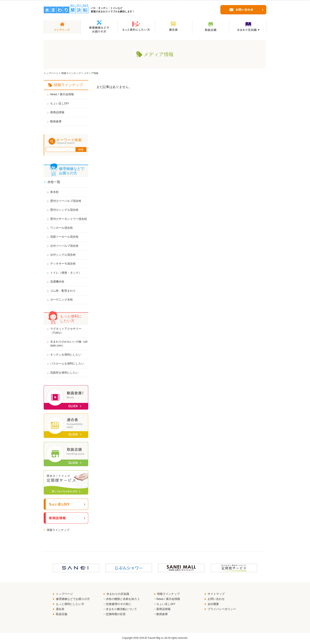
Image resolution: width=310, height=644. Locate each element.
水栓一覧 (54, 182)
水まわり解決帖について (121, 610)
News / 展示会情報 (62, 94)
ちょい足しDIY (60, 103)
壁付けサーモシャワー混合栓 (69, 219)
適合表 (60, 610)
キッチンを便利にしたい (66, 355)
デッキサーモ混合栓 (63, 264)
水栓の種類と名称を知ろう (123, 600)
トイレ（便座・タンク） (66, 273)
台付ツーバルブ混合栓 (64, 246)
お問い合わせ (216, 600)
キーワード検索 (71, 141)
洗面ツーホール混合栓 (64, 237)
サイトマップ (216, 595)
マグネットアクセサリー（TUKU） (66, 331)
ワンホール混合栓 (62, 228)
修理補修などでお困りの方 (73, 600)
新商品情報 (57, 112)
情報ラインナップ (71, 73)
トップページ (51, 73)
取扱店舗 (62, 615)
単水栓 (54, 192)
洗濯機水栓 (57, 282)
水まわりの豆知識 (118, 595)
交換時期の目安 (116, 615)
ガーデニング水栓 (62, 300)
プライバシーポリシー (222, 610)
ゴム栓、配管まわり (63, 291)
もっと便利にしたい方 (70, 605)
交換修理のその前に (119, 605)
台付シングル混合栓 (63, 255)
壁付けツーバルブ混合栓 (66, 201)
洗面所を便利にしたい (64, 373)
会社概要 (213, 605)
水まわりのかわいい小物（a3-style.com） (66, 344)
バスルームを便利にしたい (67, 364)
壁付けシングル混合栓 (64, 210)
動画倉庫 (56, 121)
